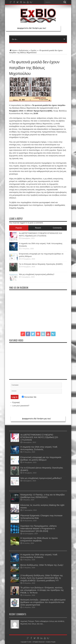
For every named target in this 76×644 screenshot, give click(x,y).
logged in (23, 223)
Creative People (50, 642)
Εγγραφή (16, 402)
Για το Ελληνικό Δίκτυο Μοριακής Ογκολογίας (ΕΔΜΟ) (41, 264)
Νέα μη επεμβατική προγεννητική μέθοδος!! (37, 274)
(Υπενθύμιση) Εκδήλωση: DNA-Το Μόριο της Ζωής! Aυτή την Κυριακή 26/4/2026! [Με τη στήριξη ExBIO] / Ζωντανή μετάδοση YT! (42, 578)
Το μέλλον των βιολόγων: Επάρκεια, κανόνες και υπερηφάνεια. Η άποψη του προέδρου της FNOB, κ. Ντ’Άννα (42, 590)
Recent (38, 228)
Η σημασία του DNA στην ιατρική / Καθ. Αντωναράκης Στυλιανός (39, 448)
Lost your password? (21, 406)
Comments (57, 228)
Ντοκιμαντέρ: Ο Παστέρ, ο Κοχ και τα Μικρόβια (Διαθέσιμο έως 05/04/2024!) (43, 496)
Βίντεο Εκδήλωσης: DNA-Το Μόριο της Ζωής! (42, 565)
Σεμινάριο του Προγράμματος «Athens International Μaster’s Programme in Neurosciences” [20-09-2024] (39, 528)
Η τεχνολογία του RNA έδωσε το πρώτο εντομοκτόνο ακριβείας (39, 539)
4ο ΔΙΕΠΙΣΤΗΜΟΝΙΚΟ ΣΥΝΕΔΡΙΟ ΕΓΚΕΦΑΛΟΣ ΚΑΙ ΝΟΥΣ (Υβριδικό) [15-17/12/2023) (39, 437)
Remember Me (29, 397)
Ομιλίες (34, 50)
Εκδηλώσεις (24, 50)
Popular (19, 228)
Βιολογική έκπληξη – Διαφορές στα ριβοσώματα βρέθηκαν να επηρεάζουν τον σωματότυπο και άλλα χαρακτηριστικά (43, 602)
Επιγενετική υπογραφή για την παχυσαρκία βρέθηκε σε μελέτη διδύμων (41, 458)
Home (13, 50)
